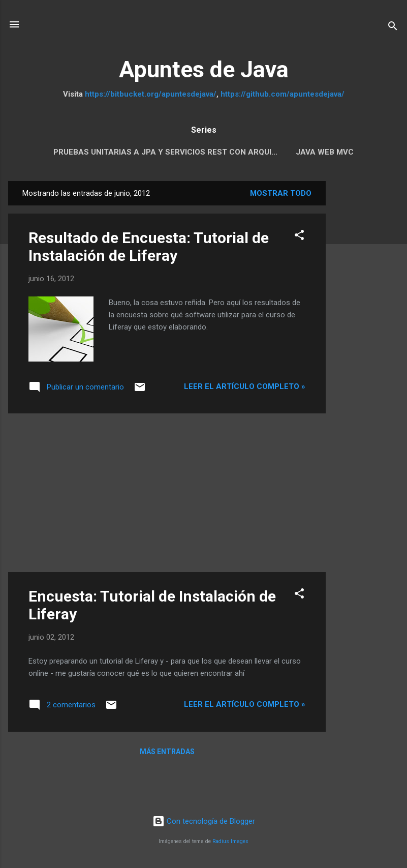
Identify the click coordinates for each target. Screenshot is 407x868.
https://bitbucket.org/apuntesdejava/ (151, 94)
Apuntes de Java (204, 69)
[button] (299, 237)
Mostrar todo (281, 193)
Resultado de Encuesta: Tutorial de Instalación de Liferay (149, 247)
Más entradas (167, 752)
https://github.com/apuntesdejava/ (283, 94)
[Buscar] (393, 28)
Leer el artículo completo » (245, 386)
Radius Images (230, 841)
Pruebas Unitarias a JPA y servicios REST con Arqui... (165, 152)
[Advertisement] (366, 334)
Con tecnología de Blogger (204, 821)
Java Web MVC (325, 152)
